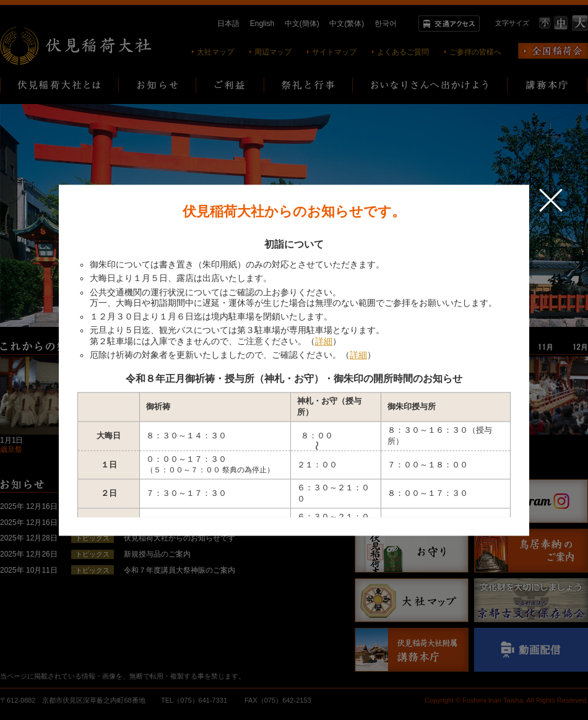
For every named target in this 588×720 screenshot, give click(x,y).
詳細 (324, 341)
